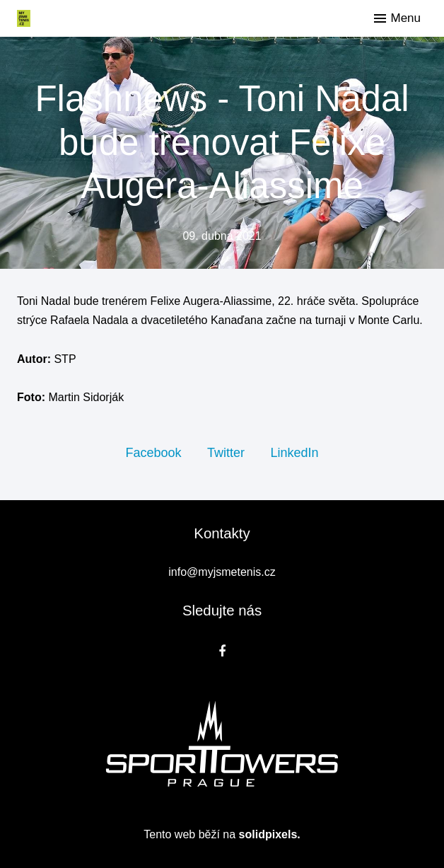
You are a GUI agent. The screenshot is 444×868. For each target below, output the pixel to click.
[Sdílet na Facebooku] (153, 452)
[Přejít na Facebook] (222, 651)
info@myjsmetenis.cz (222, 572)
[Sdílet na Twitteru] (226, 452)
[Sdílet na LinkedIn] (294, 452)
